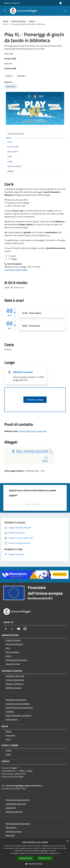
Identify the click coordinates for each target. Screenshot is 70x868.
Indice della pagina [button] (16, 134)
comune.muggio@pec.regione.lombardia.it (24, 786)
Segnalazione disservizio (16, 804)
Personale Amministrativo (16, 660)
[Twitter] (12, 629)
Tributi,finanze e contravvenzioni (19, 708)
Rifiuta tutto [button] (45, 858)
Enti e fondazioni (13, 652)
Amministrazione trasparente (18, 824)
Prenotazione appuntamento (17, 800)
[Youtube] (19, 629)
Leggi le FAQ (11, 808)
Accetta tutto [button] (26, 858)
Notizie (9, 731)
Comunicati (10, 735)
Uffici (8, 648)
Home (5, 21)
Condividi (10, 76)
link (48, 235)
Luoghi (8, 750)
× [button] (67, 841)
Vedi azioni (23, 76)
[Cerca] (65, 11)
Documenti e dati (13, 664)
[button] (35, 864)
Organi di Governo (13, 640)
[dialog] (35, 853)
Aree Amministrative (14, 644)
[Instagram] (25, 629)
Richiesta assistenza (14, 812)
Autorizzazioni (12, 719)
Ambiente (10, 711)
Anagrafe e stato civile (15, 676)
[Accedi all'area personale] (61, 3)
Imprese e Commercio (15, 684)
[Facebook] (6, 629)
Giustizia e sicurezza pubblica (18, 704)
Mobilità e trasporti (14, 688)
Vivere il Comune (19, 21)
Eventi (32, 21)
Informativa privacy (14, 831)
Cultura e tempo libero (15, 680)
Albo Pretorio (11, 828)
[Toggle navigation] (5, 11)
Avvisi (8, 739)
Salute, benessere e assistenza (18, 715)
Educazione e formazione (16, 700)
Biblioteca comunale (23, 372)
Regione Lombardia (12, 3)
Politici (8, 656)
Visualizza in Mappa (35, 400)
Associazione (16, 270)
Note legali (10, 835)
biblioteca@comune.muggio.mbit (33, 431)
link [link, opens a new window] (59, 853)
